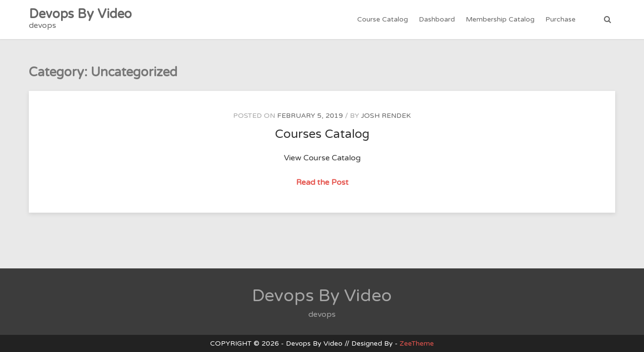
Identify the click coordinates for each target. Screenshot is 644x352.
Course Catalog (383, 19)
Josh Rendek (386, 116)
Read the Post (323, 183)
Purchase (560, 19)
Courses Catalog (322, 134)
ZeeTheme (417, 343)
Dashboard (437, 19)
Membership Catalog (500, 19)
